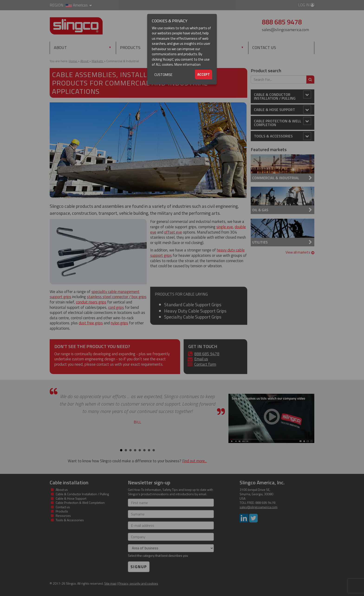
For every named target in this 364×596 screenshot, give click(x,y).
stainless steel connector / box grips (117, 297)
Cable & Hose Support (283, 110)
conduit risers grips (91, 302)
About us (62, 490)
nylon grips (119, 323)
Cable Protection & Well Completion (283, 122)
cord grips (116, 307)
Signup (139, 567)
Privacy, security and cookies (138, 583)
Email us (201, 359)
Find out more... (195, 461)
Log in (306, 5)
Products (130, 47)
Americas (79, 5)
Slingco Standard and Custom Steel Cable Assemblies (76, 26)
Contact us (264, 47)
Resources (197, 47)
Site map (110, 583)
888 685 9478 (207, 354)
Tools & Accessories (283, 136)
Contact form (205, 364)
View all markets (300, 252)
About (60, 47)
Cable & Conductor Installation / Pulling (283, 96)
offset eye (173, 232)
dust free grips (91, 323)
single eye (225, 227)
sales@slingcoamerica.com (285, 30)
